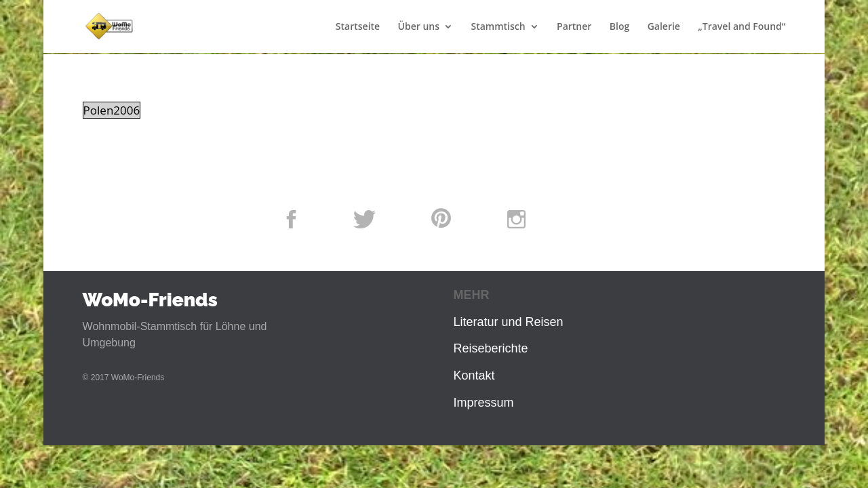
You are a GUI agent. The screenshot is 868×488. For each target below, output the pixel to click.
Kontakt (474, 375)
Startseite (358, 27)
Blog (619, 27)
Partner (574, 27)
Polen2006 (112, 110)
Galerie (664, 27)
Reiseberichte (490, 348)
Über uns (419, 27)
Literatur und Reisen (508, 322)
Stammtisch (498, 27)
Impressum (483, 403)
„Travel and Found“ (742, 27)
